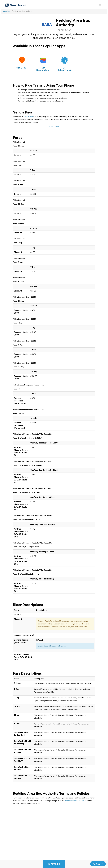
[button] (100, 5)
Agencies (6, 11)
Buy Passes (54, 864)
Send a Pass (28, 117)
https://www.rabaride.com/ (75, 801)
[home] (16, 5)
